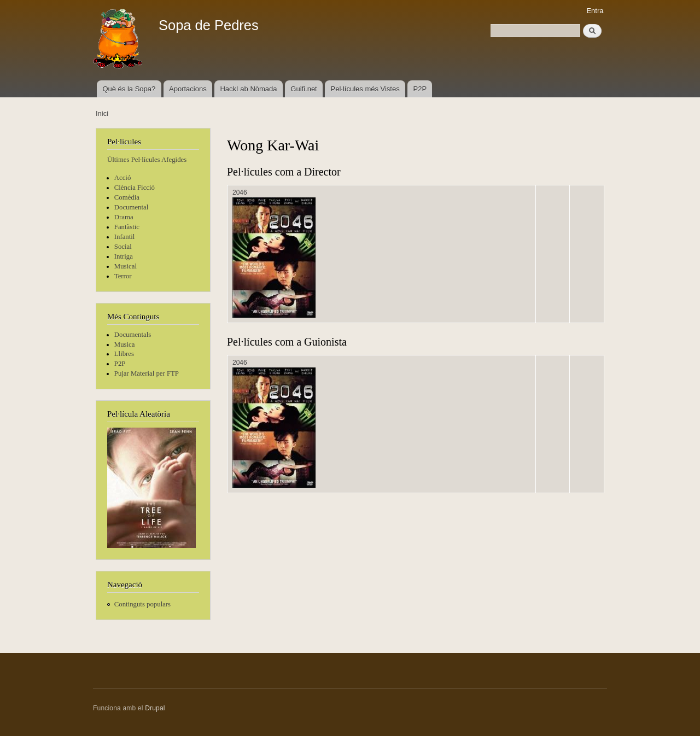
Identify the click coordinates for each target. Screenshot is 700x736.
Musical (126, 266)
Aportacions (188, 89)
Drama (124, 217)
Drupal (155, 708)
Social (123, 247)
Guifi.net (304, 89)
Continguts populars (142, 604)
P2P (420, 89)
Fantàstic (127, 227)
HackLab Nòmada (248, 89)
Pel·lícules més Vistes (365, 89)
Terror (123, 276)
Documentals (133, 335)
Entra (595, 11)
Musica (125, 344)
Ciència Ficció (135, 188)
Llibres (124, 354)
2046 (240, 192)
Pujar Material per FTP (147, 373)
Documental (131, 207)
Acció (123, 178)
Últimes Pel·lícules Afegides (147, 160)
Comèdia (127, 197)
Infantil (125, 237)
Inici (102, 113)
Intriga (124, 256)
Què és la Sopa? (129, 89)
